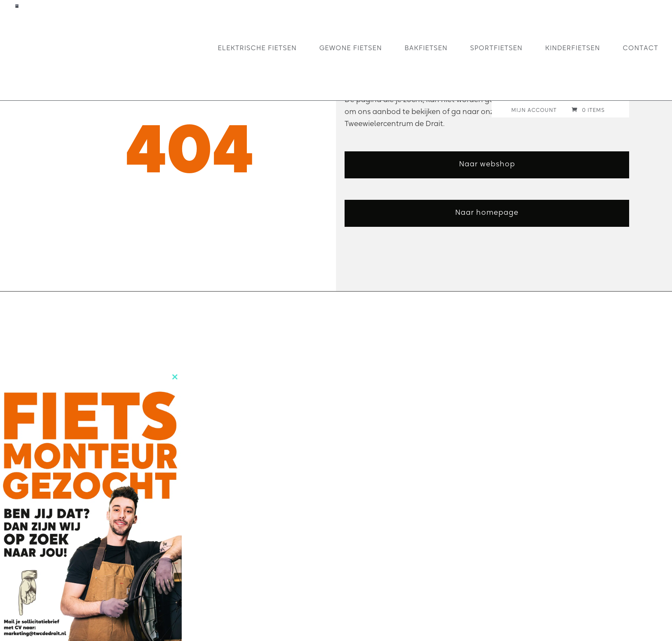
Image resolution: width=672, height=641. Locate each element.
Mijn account (534, 110)
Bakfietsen (426, 48)
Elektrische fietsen (257, 48)
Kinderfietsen (573, 48)
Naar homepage (487, 212)
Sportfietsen (496, 48)
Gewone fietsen (351, 48)
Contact (640, 48)
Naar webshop (487, 164)
